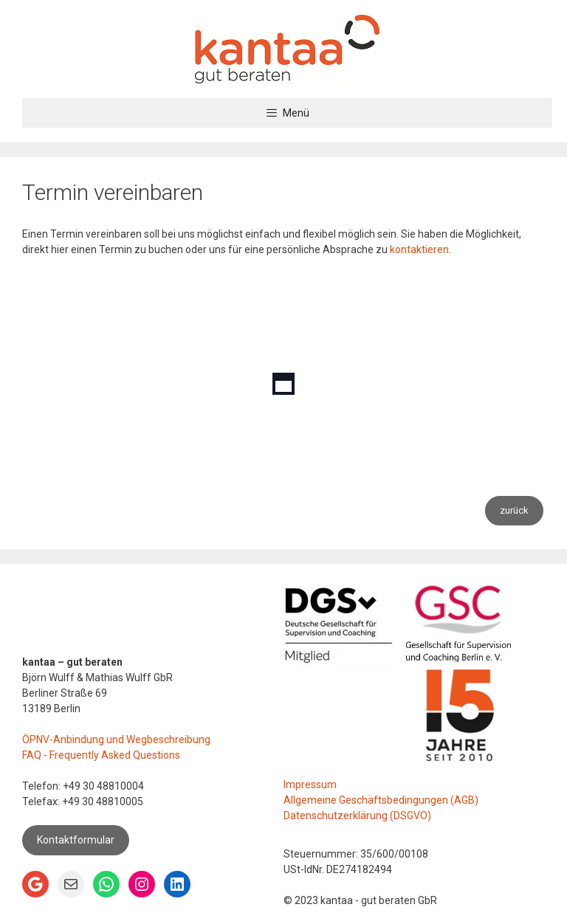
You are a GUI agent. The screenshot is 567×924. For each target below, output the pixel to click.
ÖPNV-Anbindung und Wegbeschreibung (116, 739)
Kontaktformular (76, 840)
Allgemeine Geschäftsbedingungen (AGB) (381, 800)
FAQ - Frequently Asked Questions (101, 755)
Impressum (310, 785)
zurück (514, 510)
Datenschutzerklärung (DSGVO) (357, 816)
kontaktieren (419, 249)
